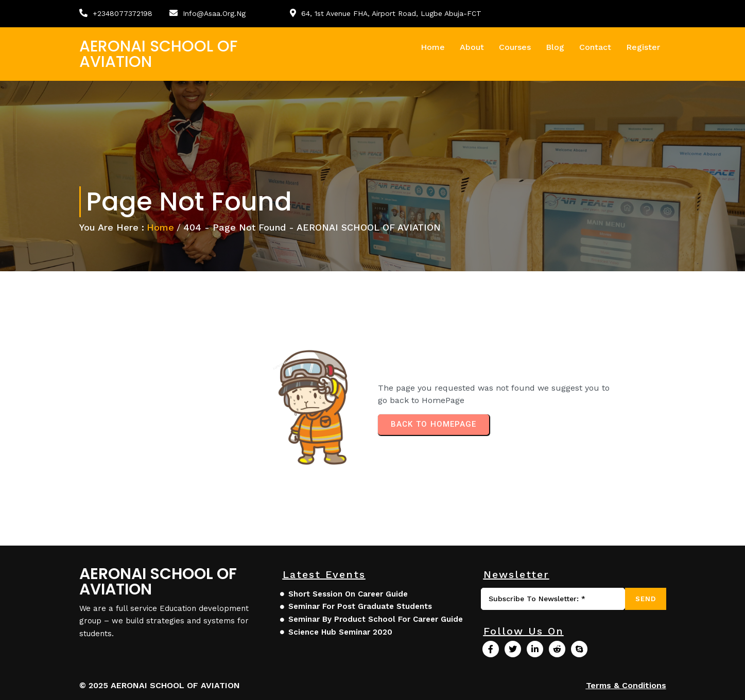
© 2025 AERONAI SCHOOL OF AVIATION (160, 685)
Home (160, 227)
